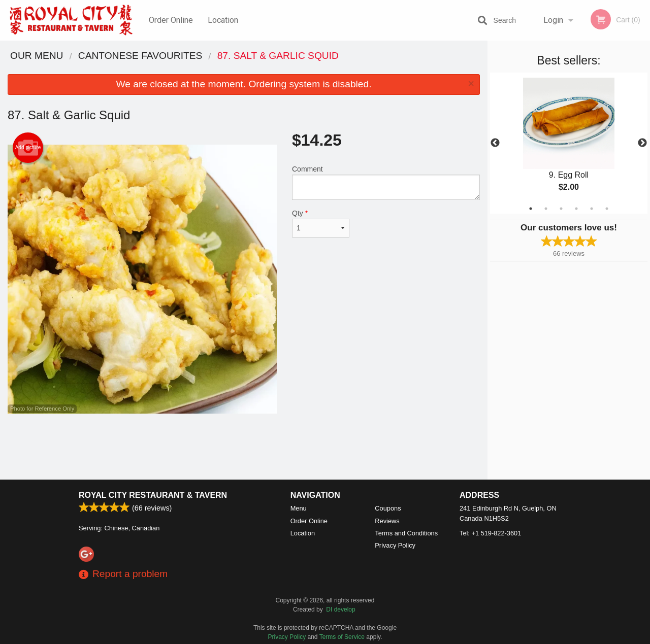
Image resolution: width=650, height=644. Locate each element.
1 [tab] (531, 209)
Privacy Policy (395, 545)
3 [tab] (561, 209)
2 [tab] (546, 209)
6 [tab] (607, 209)
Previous (495, 143)
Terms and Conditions (406, 533)
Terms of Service (342, 637)
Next (642, 143)
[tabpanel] (569, 143)
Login (553, 20)
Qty (321, 223)
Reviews (387, 521)
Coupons (388, 508)
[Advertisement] (244, 447)
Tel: (490, 533)
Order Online (171, 20)
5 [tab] (592, 209)
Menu (299, 508)
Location (223, 20)
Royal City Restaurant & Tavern (153, 495)
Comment (386, 182)
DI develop (340, 609)
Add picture (28, 148)
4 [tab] (576, 209)
